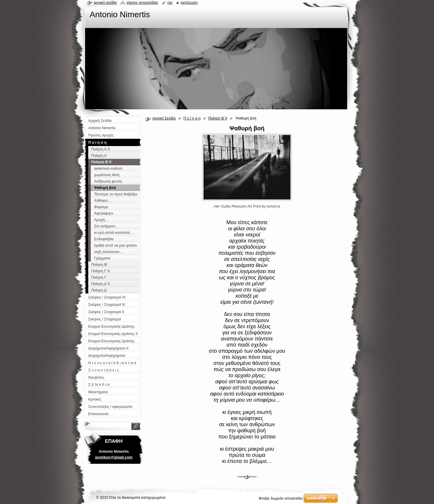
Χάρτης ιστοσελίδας (142, 2)
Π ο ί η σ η (192, 118)
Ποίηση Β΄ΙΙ (218, 118)
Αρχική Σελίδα (164, 118)
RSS (170, 2)
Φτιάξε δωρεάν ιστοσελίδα (280, 498)
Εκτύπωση (189, 2)
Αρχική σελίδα (105, 2)
